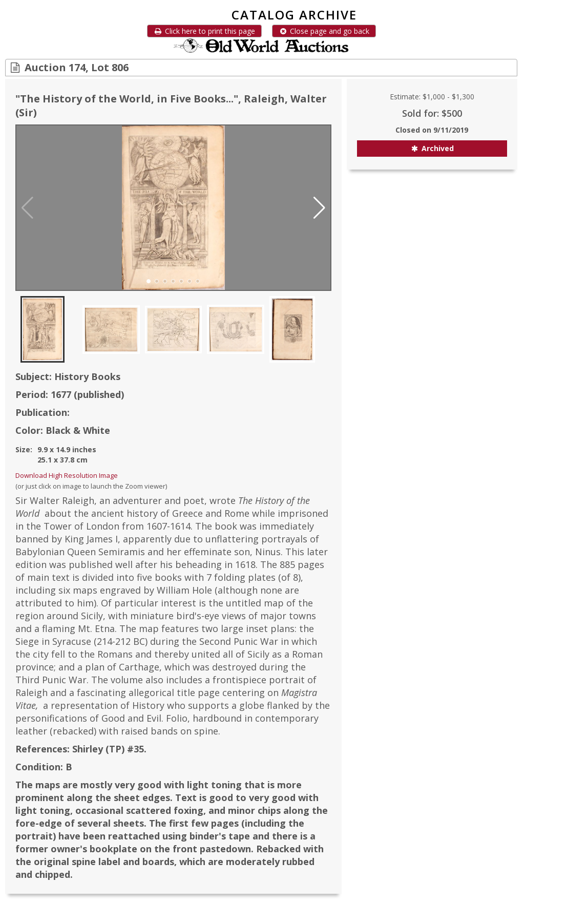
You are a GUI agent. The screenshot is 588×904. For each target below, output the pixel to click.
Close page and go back (324, 31)
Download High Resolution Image (67, 475)
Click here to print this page (204, 31)
